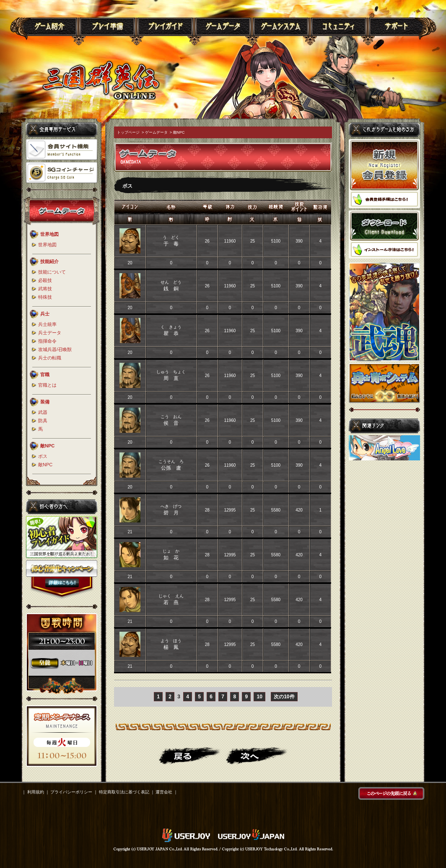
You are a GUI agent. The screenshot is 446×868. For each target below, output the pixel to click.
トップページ (128, 132)
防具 (43, 421)
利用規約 (36, 792)
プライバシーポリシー (71, 792)
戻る (189, 756)
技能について (52, 272)
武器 (43, 412)
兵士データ (50, 333)
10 (259, 697)
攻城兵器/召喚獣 (55, 349)
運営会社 (164, 792)
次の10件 (284, 697)
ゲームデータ (156, 132)
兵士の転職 (50, 358)
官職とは (47, 385)
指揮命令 (47, 341)
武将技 (45, 289)
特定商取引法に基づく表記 (124, 792)
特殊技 (45, 297)
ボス (43, 456)
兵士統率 (47, 324)
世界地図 (47, 245)
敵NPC (45, 465)
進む (257, 756)
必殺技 (45, 280)
